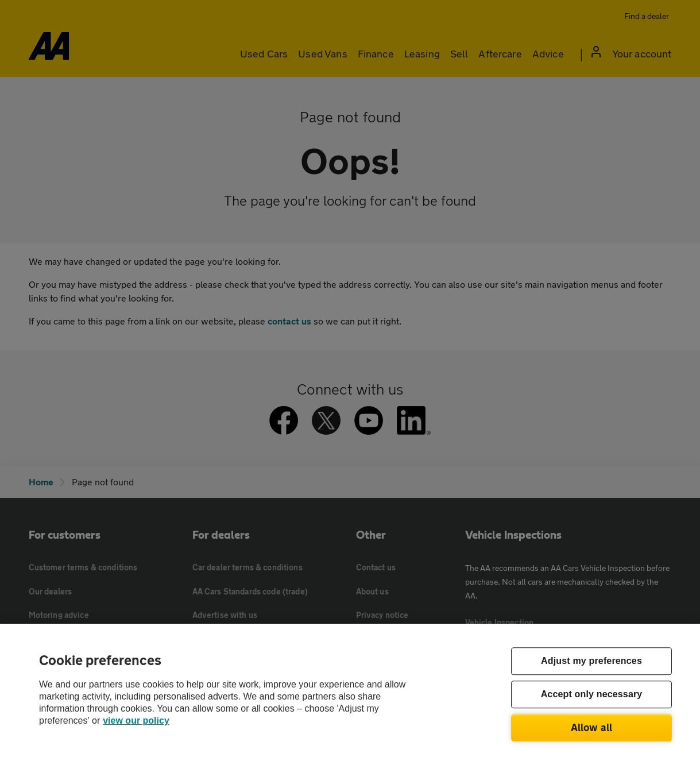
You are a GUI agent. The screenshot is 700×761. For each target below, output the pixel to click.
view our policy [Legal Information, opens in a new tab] (136, 721)
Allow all (592, 727)
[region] (350, 692)
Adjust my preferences (591, 661)
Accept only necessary (592, 695)
